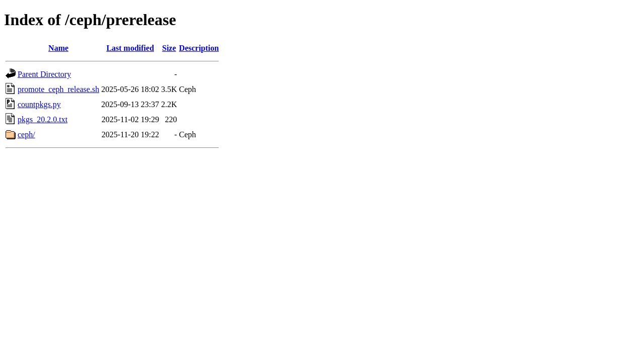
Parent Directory (44, 74)
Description (199, 48)
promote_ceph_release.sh (58, 89)
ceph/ (26, 134)
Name (58, 48)
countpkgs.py (39, 104)
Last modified (130, 48)
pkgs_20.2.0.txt (43, 119)
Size (169, 48)
